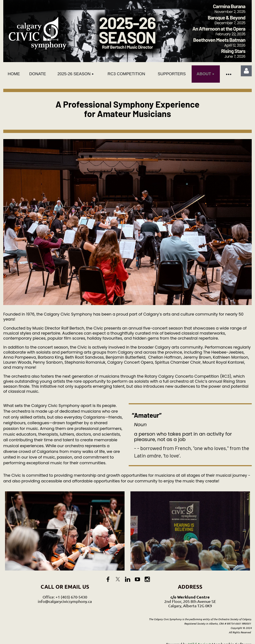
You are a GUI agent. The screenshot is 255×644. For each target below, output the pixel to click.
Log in (246, 71)
